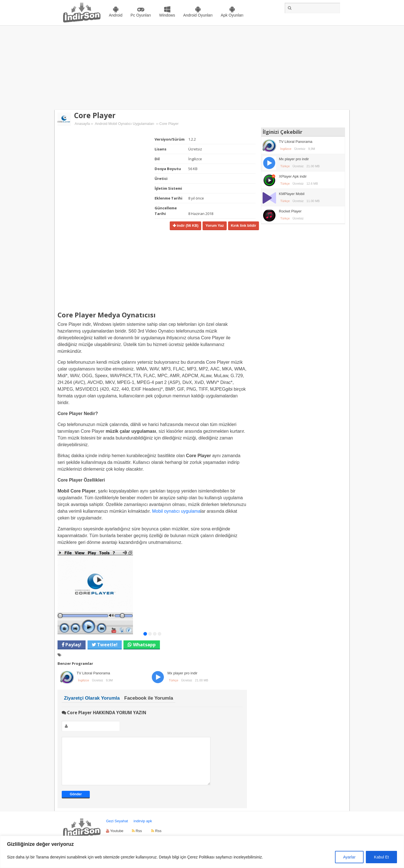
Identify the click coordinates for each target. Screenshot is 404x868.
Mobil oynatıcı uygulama (176, 511)
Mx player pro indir (183, 673)
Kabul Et (381, 857)
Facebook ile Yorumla (149, 698)
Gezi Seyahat (117, 829)
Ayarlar (349, 857)
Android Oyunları (198, 15)
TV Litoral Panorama (93, 673)
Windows (167, 15)
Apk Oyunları (232, 15)
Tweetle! (107, 645)
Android (116, 15)
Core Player (95, 115)
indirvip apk (143, 829)
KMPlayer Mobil (292, 194)
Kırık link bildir (244, 225)
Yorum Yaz (214, 225)
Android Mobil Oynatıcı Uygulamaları (125, 124)
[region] (202, 852)
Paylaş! (73, 645)
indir (187, 225)
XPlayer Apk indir (293, 176)
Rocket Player (290, 211)
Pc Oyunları (141, 15)
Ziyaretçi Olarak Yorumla (92, 698)
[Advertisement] (202, 68)
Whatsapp (144, 645)
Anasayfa (82, 124)
